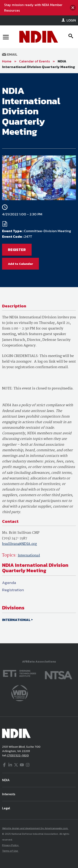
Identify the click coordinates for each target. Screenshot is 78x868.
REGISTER (17, 250)
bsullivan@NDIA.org (19, 544)
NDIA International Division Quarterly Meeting (39, 64)
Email (10, 54)
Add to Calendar (20, 264)
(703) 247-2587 (15, 538)
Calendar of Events (35, 61)
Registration (13, 590)
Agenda (9, 583)
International (29, 556)
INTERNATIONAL (16, 620)
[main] (39, 358)
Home (7, 61)
